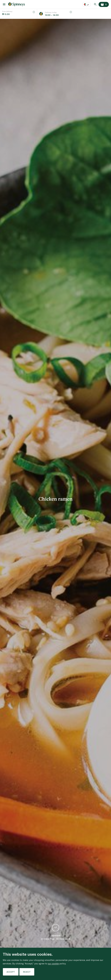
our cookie (53, 963)
